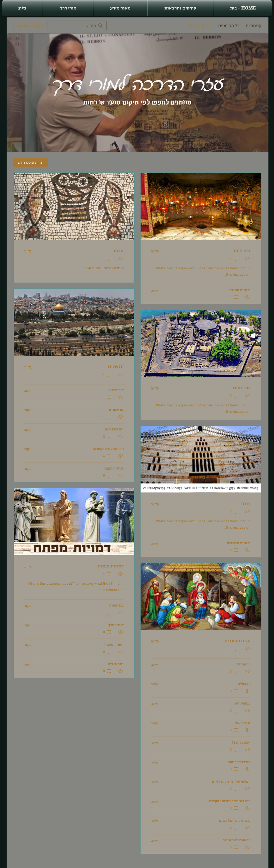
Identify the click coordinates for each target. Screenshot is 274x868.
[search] (80, 25)
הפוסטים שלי (200, 25)
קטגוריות (254, 25)
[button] (180, 8)
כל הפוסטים (229, 25)
